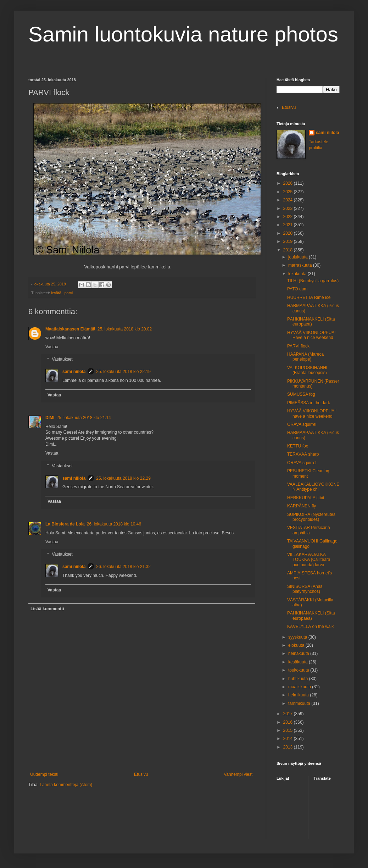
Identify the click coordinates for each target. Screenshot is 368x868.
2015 (289, 730)
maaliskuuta (300, 687)
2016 (289, 722)
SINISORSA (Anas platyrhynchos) (305, 589)
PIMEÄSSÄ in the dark (309, 403)
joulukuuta (299, 257)
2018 (289, 250)
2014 (289, 739)
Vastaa (52, 347)
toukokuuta (299, 670)
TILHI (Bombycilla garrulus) (313, 281)
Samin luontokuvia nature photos (183, 34)
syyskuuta (298, 637)
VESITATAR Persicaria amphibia (309, 530)
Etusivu (141, 774)
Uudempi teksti (44, 774)
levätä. (57, 293)
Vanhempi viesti (239, 774)
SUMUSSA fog (301, 394)
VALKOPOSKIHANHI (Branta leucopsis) (307, 370)
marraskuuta (301, 265)
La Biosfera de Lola (65, 524)
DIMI (50, 418)
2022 (289, 217)
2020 (289, 233)
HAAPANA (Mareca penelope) (305, 357)
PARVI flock (298, 346)
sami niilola (74, 372)
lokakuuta (298, 274)
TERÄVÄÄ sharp (303, 454)
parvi (69, 293)
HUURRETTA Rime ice (309, 297)
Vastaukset (62, 360)
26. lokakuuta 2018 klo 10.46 (114, 524)
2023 (289, 208)
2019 (289, 241)
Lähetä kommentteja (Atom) (66, 785)
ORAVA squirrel (302, 424)
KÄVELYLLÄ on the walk (310, 627)
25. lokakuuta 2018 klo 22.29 (123, 478)
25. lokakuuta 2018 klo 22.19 (123, 372)
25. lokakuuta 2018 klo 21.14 (83, 418)
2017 (289, 714)
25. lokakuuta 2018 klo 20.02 (125, 329)
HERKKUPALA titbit (306, 498)
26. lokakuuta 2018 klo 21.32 (123, 567)
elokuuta (297, 645)
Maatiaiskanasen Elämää (70, 329)
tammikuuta (300, 703)
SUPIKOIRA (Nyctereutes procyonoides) (311, 517)
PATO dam (297, 289)
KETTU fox (298, 446)
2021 (289, 225)
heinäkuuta (299, 653)
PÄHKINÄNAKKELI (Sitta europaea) (311, 322)
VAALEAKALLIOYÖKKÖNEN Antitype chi (313, 487)
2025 (289, 192)
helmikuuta (299, 695)
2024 (289, 200)
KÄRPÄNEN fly (302, 506)
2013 (289, 747)
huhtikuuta (299, 679)
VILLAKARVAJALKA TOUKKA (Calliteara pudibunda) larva (309, 560)
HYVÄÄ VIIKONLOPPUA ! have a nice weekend (312, 413)
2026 (289, 183)
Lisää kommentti (47, 609)
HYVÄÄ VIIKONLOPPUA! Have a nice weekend (311, 335)
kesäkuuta (299, 662)
